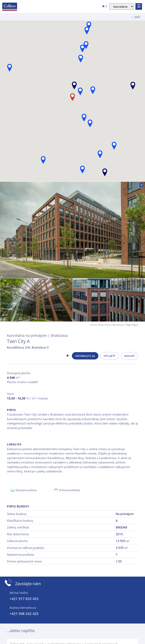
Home (94, 325)
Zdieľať (129, 356)
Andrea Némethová (23, 608)
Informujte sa (85, 356)
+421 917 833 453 (24, 599)
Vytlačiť (110, 356)
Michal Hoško (19, 593)
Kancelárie (105, 325)
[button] (133, 86)
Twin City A (18, 341)
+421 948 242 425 (24, 614)
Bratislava (118, 325)
